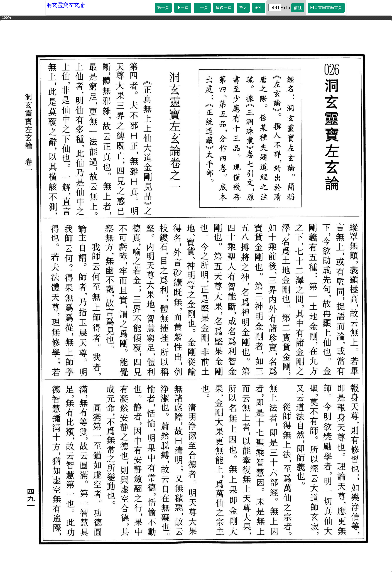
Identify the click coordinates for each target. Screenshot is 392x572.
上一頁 (202, 7)
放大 (243, 7)
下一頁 (183, 7)
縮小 (259, 7)
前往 (298, 8)
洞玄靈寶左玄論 (66, 5)
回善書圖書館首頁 (326, 7)
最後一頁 (224, 7)
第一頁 (163, 7)
